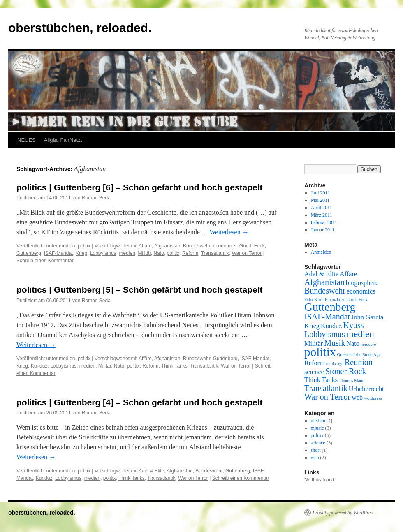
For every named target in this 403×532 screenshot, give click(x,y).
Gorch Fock (252, 246)
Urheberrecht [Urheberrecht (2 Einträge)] (366, 389)
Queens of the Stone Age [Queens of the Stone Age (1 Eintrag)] (359, 355)
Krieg (81, 253)
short (316, 450)
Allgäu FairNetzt (63, 140)
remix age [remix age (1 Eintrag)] (335, 364)
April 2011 (322, 208)
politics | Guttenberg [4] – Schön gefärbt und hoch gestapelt (140, 402)
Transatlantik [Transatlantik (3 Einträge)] (326, 388)
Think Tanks (174, 366)
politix (84, 246)
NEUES (27, 140)
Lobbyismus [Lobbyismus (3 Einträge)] (325, 334)
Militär (145, 253)
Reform (190, 253)
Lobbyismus (103, 253)
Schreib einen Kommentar (45, 261)
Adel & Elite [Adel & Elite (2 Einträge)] (321, 274)
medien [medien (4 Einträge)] (360, 334)
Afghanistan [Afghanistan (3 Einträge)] (324, 282)
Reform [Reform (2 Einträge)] (315, 363)
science (318, 443)
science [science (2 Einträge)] (314, 372)
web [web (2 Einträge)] (357, 398)
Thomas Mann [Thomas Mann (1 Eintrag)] (352, 380)
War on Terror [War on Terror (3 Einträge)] (327, 397)
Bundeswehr (197, 246)
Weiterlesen (229, 232)
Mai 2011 (320, 200)
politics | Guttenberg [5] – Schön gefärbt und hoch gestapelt (140, 290)
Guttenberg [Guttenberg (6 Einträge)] (330, 307)
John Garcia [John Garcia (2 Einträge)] (367, 317)
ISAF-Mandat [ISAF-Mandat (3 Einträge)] (327, 317)
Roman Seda (96, 198)
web (315, 458)
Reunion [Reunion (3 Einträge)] (359, 362)
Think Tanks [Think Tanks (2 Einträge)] (321, 380)
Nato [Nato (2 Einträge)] (353, 344)
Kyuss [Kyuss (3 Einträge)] (353, 325)
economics (225, 246)
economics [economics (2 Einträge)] (361, 291)
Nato (159, 253)
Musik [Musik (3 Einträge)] (335, 343)
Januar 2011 (323, 230)
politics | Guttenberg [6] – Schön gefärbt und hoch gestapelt (140, 187)
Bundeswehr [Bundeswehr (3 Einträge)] (325, 291)
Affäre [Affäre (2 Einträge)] (348, 274)
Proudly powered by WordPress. (344, 513)
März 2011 (322, 215)
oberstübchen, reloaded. (80, 28)
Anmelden (321, 252)
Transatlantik (215, 253)
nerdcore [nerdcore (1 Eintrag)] (368, 344)
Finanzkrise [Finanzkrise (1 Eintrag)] (335, 300)
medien (67, 246)
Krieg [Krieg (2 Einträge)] (312, 326)
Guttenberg (29, 253)
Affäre (145, 246)
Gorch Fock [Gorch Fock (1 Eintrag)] (357, 300)
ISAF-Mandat (59, 253)
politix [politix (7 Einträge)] (320, 352)
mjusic (317, 428)
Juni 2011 (321, 193)
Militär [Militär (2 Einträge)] (314, 344)
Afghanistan (167, 246)
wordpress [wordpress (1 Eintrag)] (373, 398)
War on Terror (247, 253)
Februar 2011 (324, 222)
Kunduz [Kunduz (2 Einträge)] (331, 326)
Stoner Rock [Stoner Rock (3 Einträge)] (346, 371)
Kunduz (39, 366)
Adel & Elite (151, 471)
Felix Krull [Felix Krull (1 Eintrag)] (314, 300)
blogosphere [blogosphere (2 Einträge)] (362, 283)
